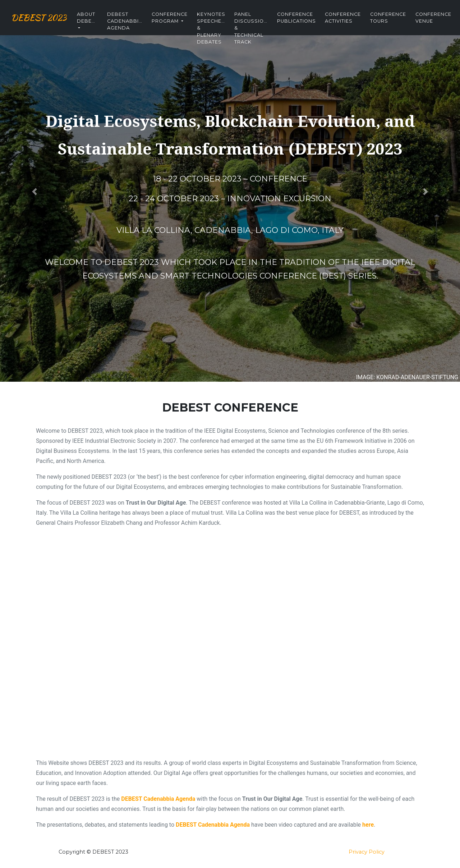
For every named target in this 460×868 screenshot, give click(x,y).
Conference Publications (308, 21)
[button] (34, 192)
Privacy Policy (367, 852)
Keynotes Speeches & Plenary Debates (222, 24)
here (368, 825)
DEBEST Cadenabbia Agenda (136, 24)
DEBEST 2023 (44, 21)
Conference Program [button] (181, 21)
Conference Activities (354, 21)
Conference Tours (399, 21)
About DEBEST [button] (99, 21)
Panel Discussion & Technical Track (262, 24)
